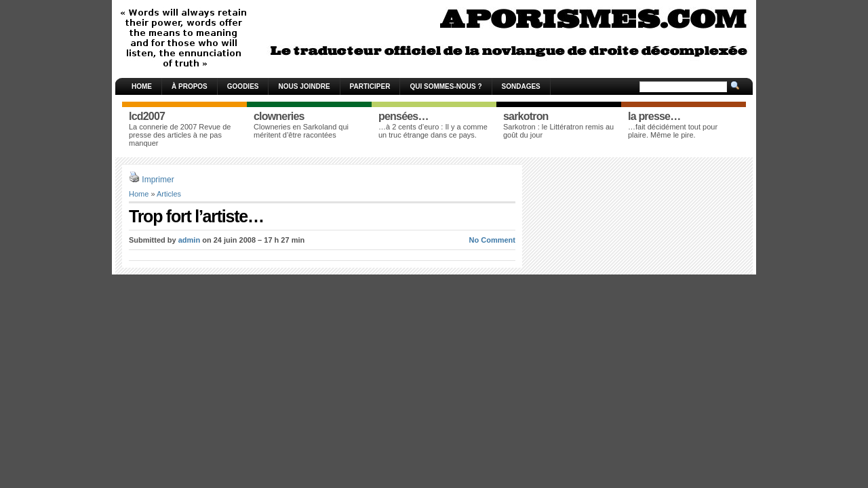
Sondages (521, 86)
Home (142, 86)
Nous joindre (304, 86)
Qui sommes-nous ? (446, 86)
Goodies (243, 86)
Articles (169, 194)
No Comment (492, 240)
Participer (370, 86)
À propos (190, 86)
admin (189, 240)
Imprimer (158, 180)
